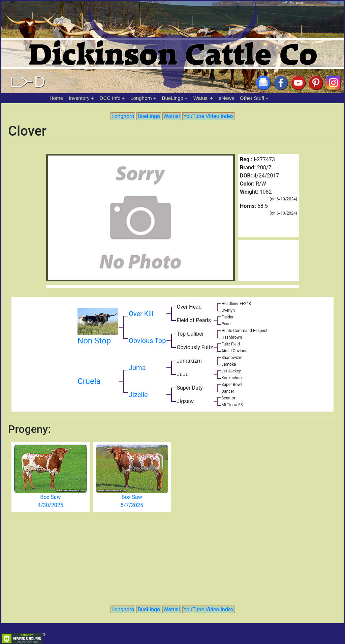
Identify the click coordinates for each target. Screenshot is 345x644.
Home (56, 98)
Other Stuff (252, 98)
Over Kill (141, 314)
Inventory (79, 98)
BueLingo (173, 98)
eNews (226, 98)
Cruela (89, 381)
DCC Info (110, 98)
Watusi (201, 98)
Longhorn (141, 98)
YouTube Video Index (208, 116)
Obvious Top (147, 341)
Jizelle (138, 395)
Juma (137, 368)
